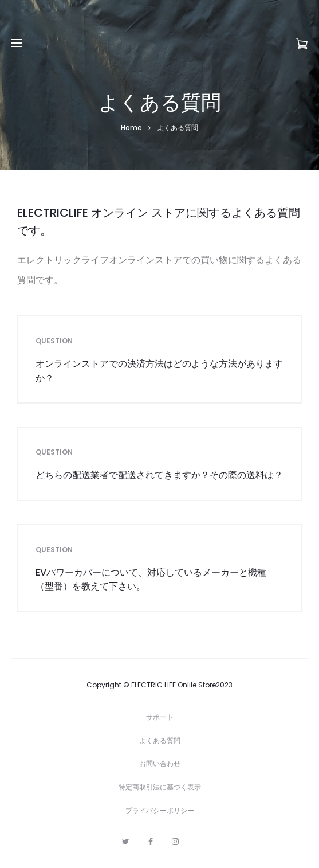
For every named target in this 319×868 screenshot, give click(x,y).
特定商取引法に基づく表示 (160, 787)
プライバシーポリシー (160, 810)
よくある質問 (160, 740)
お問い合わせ (160, 763)
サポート (160, 717)
